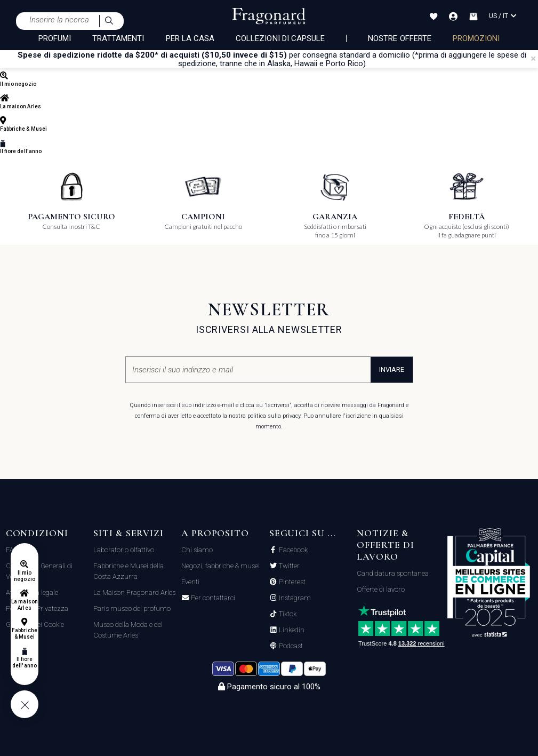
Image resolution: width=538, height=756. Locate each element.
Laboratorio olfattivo (124, 550)
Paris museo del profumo (132, 608)
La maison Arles (24, 605)
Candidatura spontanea (393, 573)
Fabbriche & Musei (24, 634)
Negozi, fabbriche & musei (220, 566)
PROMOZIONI (476, 38)
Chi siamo (197, 550)
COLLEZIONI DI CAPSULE (280, 38)
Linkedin (291, 630)
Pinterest (291, 582)
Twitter (288, 566)
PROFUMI (55, 38)
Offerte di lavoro (381, 589)
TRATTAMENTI (118, 38)
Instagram (294, 598)
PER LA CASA (190, 38)
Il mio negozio (24, 576)
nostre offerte (400, 38)
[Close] (533, 59)
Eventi (190, 582)
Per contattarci (212, 598)
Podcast (290, 646)
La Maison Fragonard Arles (134, 592)
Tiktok (287, 614)
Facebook (292, 550)
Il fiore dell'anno (24, 662)
